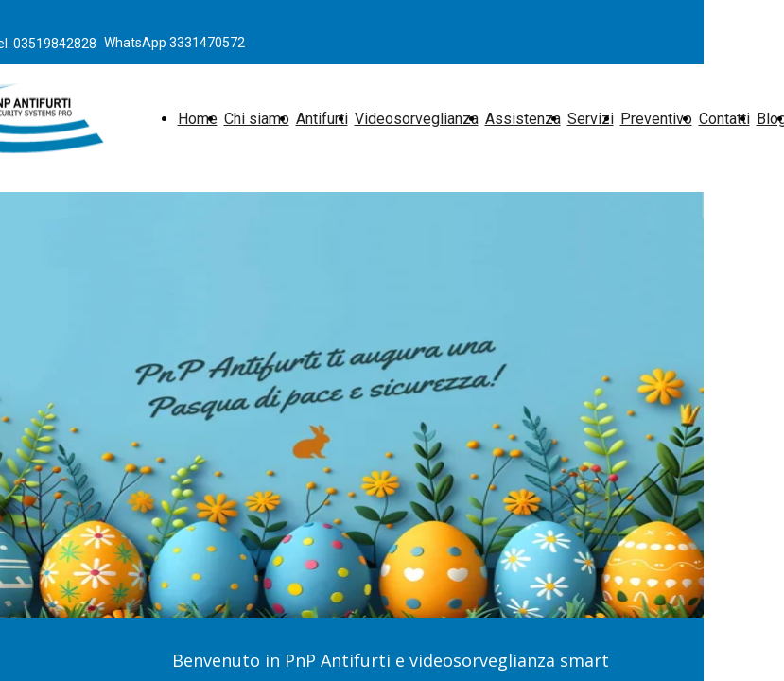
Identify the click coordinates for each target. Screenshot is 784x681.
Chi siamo (257, 119)
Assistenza (523, 119)
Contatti (724, 119)
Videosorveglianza (417, 119)
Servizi (591, 119)
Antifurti (322, 119)
